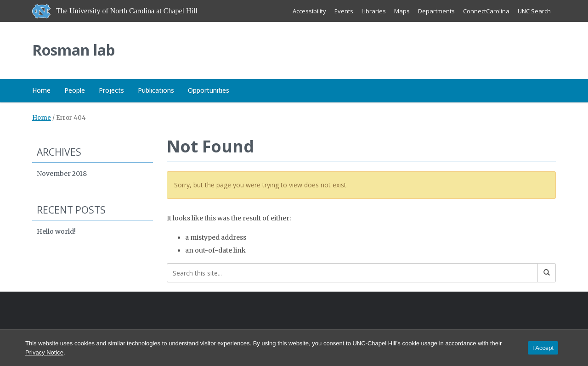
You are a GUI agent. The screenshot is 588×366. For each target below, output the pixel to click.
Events (344, 11)
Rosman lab (73, 50)
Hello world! (56, 231)
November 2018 (62, 174)
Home (41, 90)
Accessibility (309, 11)
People (75, 90)
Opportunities (209, 90)
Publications (156, 90)
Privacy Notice (44, 352)
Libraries (374, 11)
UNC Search (534, 11)
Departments (436, 11)
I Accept (543, 348)
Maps (402, 11)
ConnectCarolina (486, 11)
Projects (111, 90)
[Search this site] (353, 273)
